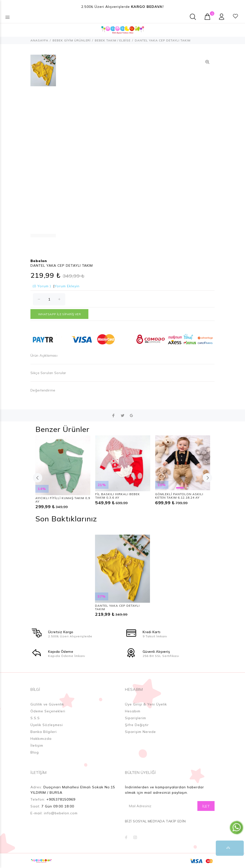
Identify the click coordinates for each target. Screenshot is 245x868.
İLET (206, 806)
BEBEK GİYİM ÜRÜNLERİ (72, 40)
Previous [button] (38, 478)
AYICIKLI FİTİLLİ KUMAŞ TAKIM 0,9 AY (63, 500)
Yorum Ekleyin (67, 286)
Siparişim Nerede (140, 732)
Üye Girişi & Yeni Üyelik (146, 704)
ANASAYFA (39, 40)
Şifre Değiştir (137, 725)
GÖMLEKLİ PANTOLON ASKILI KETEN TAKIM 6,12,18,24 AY (179, 496)
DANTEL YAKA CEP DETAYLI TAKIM (117, 607)
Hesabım (133, 711)
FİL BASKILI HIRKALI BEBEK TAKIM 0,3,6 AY (118, 496)
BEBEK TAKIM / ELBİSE (113, 40)
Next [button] (207, 478)
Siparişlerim (136, 718)
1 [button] (180, 488)
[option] (43, 73)
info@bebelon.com (61, 813)
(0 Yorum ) (42, 286)
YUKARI (236, 848)
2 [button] (188, 488)
